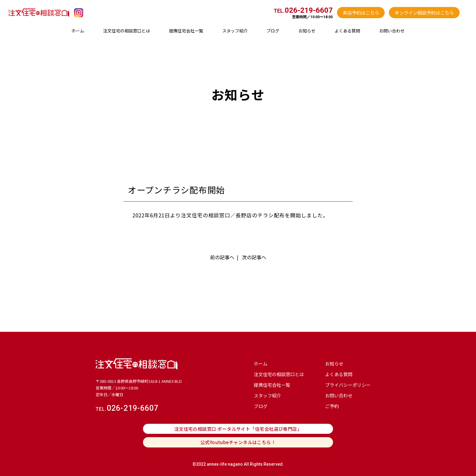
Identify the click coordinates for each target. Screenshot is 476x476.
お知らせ (307, 31)
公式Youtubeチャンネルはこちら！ (238, 442)
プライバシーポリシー (348, 385)
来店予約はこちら (361, 13)
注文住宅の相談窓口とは (127, 31)
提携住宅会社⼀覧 (186, 31)
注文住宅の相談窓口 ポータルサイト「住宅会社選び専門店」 (238, 429)
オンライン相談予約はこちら (424, 13)
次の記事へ (254, 257)
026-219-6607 (127, 408)
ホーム (78, 31)
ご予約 (332, 406)
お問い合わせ (392, 31)
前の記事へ (222, 257)
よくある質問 (347, 31)
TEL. (303, 11)
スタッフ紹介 (235, 31)
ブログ (273, 31)
